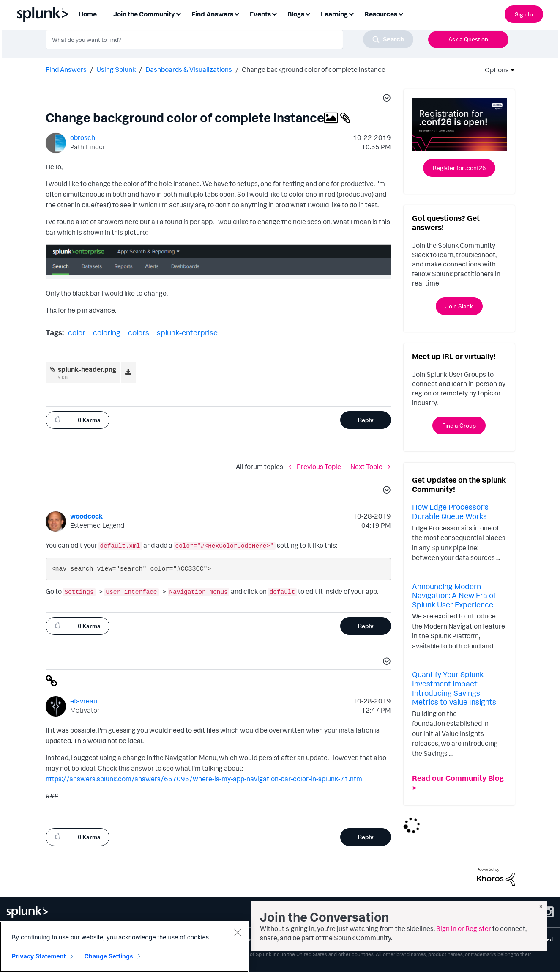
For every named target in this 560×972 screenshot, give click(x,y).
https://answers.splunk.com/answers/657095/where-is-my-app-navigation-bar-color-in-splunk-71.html (205, 779)
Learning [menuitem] (334, 14)
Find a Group (459, 425)
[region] (124, 947)
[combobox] (229, 39)
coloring (107, 332)
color (77, 332)
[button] (385, 99)
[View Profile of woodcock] (86, 516)
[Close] (238, 932)
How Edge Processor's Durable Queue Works (450, 511)
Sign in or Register (464, 928)
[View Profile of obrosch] (83, 137)
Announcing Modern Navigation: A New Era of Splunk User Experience (454, 595)
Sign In (524, 14)
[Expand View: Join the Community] (178, 13)
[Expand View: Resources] (401, 13)
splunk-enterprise (187, 332)
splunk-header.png (87, 369)
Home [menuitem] (88, 14)
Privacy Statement (39, 956)
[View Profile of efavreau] (84, 701)
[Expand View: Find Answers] (237, 13)
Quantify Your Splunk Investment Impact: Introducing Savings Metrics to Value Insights (454, 688)
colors (139, 332)
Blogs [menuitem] (296, 14)
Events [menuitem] (260, 14)
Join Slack (459, 306)
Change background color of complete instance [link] (314, 69)
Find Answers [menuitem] (212, 14)
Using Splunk (116, 69)
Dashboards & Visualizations (189, 69)
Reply (366, 420)
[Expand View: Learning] (351, 13)
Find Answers (66, 69)
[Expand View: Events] (274, 13)
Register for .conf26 (459, 168)
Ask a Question (468, 39)
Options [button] (494, 70)
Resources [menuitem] (381, 14)
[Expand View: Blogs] (308, 13)
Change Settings (109, 956)
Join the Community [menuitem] (144, 14)
